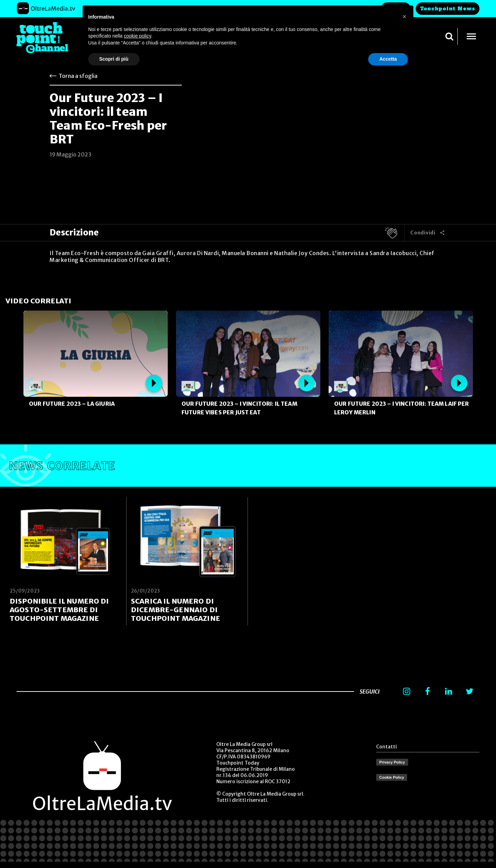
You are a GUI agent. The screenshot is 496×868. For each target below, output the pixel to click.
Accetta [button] (388, 59)
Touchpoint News (448, 9)
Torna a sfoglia (78, 76)
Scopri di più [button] (114, 59)
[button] (404, 17)
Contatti (386, 747)
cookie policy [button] (138, 36)
